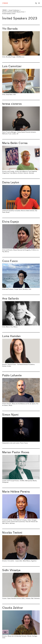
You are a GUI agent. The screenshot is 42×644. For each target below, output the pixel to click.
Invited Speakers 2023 (9, 14)
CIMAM (5, 3)
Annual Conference (14, 10)
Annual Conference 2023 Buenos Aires (13, 12)
